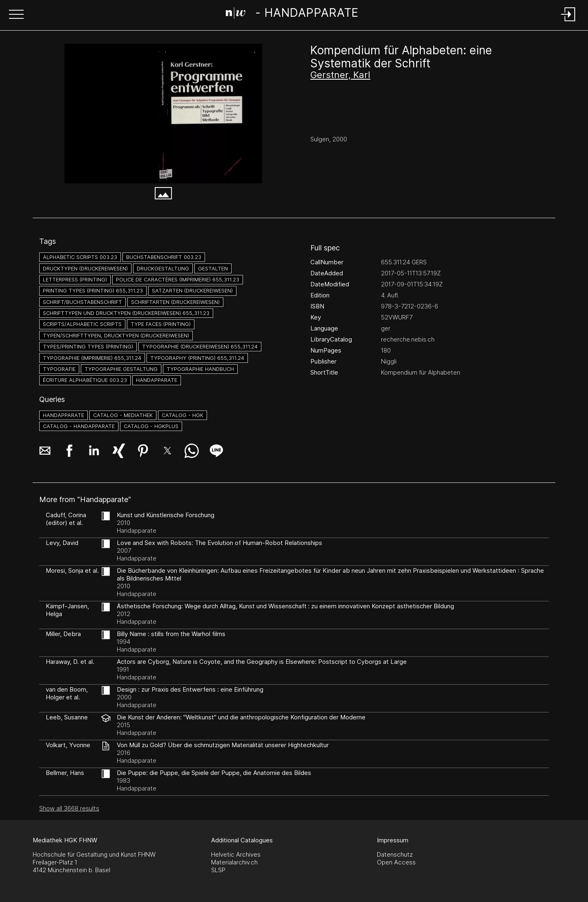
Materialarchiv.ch (234, 862)
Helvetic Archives (236, 854)
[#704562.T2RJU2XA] (163, 114)
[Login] (568, 22)
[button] (16, 15)
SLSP (218, 870)
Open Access (396, 862)
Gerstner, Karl (340, 75)
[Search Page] (292, 14)
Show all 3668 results (69, 808)
